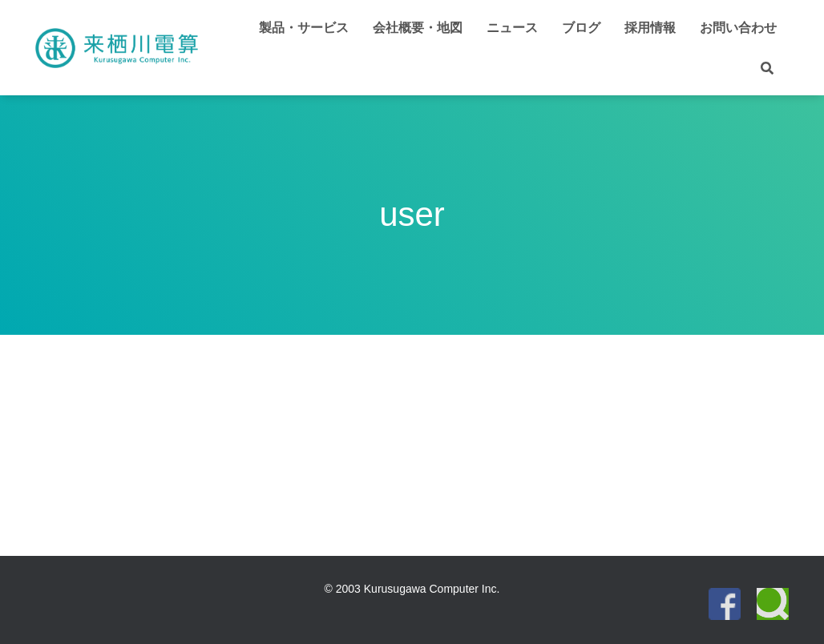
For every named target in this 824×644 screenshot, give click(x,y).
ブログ (581, 28)
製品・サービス (304, 28)
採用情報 (650, 28)
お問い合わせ (738, 28)
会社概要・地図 (418, 28)
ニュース (512, 28)
